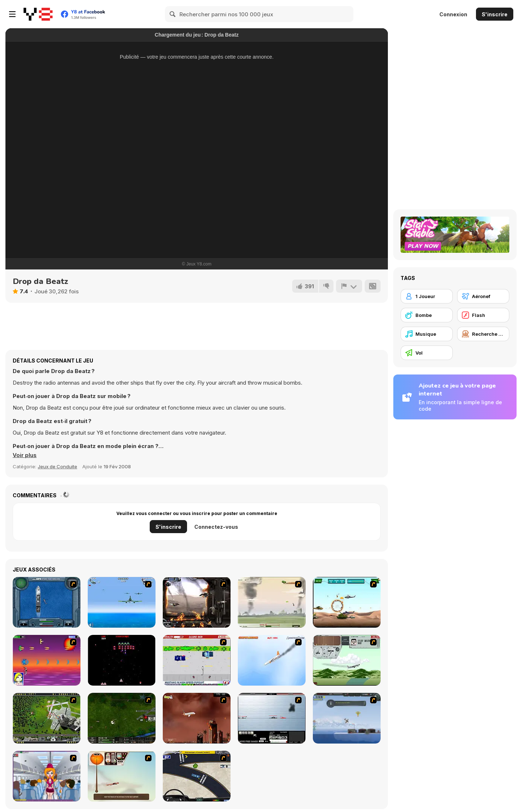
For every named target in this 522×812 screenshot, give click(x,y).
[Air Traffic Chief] (47, 718)
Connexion (453, 14)
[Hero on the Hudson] (272, 660)
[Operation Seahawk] (47, 602)
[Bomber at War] (347, 718)
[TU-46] (122, 776)
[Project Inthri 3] (47, 660)
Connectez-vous (216, 527)
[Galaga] (122, 660)
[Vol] (427, 353)
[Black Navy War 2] (272, 718)
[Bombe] (427, 315)
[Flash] (483, 315)
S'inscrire (495, 14)
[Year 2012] (197, 718)
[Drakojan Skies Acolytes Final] (197, 602)
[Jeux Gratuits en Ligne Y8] (38, 14)
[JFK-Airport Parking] (197, 776)
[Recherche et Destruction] (483, 334)
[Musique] (427, 334)
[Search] (173, 14)
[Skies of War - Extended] (122, 718)
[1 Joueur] (427, 296)
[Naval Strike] (122, 602)
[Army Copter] (347, 602)
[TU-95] (347, 660)
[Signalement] (349, 286)
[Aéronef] (483, 296)
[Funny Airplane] (47, 776)
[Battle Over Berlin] (272, 602)
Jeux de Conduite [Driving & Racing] (57, 466)
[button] (25, 455)
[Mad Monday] (197, 660)
